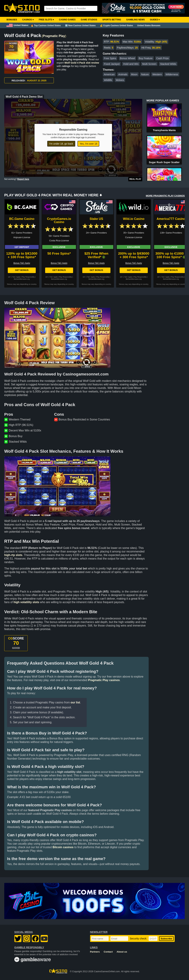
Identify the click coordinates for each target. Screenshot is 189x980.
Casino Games (67, 20)
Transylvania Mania (164, 130)
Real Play (135, 179)
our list (75, 702)
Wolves (120, 80)
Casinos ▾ (28, 20)
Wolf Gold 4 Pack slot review (82, 63)
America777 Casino (171, 219)
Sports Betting (112, 20)
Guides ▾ (155, 20)
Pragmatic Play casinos (104, 680)
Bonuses (12, 20)
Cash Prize (162, 58)
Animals (123, 74)
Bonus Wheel (127, 58)
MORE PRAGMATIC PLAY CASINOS (165, 196)
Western (157, 74)
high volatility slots (26, 602)
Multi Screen (149, 64)
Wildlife (108, 80)
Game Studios (89, 20)
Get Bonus (22, 270)
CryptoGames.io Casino (59, 220)
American (109, 74)
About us (122, 952)
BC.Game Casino (22, 219)
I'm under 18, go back (61, 144)
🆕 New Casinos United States (80, 26)
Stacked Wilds (168, 64)
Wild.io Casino (134, 219)
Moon (134, 74)
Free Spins (110, 58)
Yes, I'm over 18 (88, 144)
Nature (145, 74)
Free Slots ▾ (46, 20)
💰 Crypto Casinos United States (117, 26)
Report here (23, 179)
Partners (95, 952)
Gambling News (135, 20)
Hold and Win (131, 64)
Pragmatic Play (54, 36)
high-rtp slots (13, 555)
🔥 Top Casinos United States (46, 26)
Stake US (96, 219)
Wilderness (172, 74)
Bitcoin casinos (63, 847)
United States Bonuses (149, 26)
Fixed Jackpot (112, 64)
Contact (108, 952)
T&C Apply (16, 277)
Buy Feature (146, 58)
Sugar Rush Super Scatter (164, 162)
